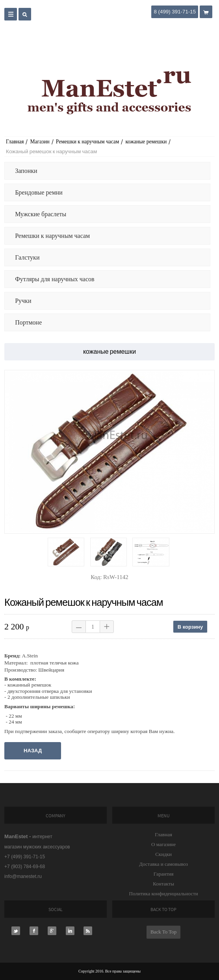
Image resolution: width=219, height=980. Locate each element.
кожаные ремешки (146, 142)
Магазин (40, 142)
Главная (15, 142)
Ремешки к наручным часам (88, 142)
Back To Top (163, 932)
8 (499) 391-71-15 (175, 12)
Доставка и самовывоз (163, 864)
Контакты (163, 884)
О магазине (163, 844)
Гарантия (164, 874)
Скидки (163, 854)
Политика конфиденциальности (164, 894)
